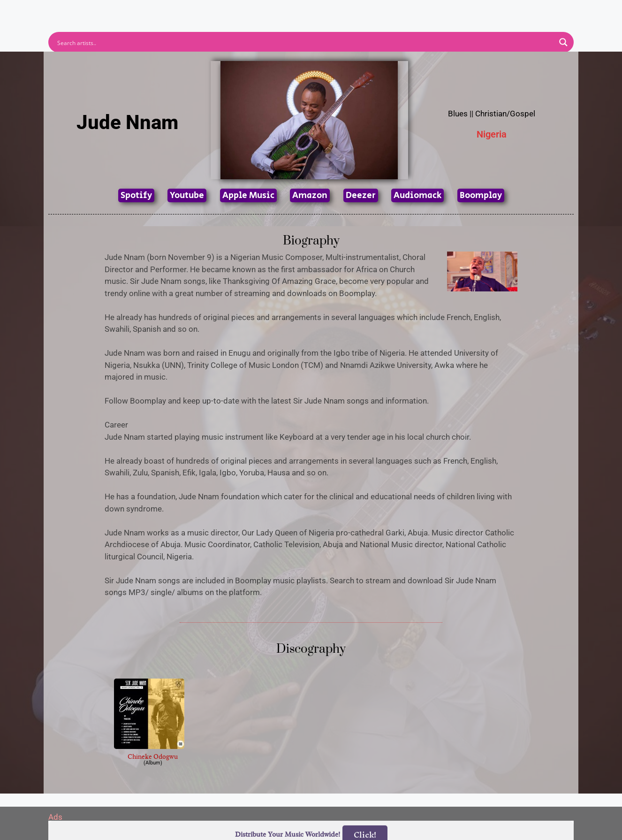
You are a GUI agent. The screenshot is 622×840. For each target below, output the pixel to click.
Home (186, 11)
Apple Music (248, 195)
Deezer (361, 195)
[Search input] (305, 42)
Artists (226, 11)
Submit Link (365, 11)
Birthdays (426, 11)
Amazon (310, 195)
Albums (270, 11)
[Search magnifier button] (563, 42)
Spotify (136, 195)
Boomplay (481, 195)
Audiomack (417, 195)
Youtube (187, 195)
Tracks (314, 11)
